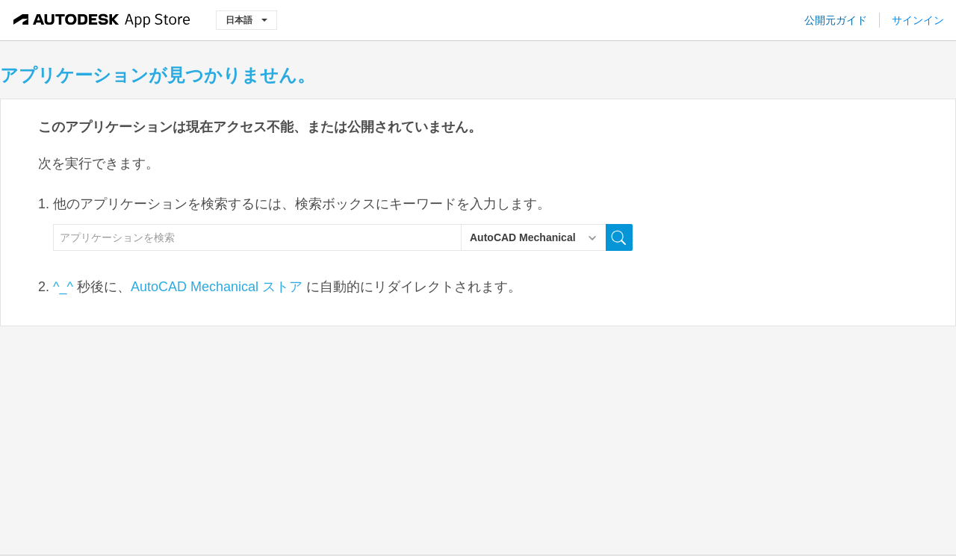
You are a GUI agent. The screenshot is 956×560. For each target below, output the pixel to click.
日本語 (246, 20)
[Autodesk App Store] (102, 20)
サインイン (918, 20)
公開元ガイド (836, 20)
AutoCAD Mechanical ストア (217, 287)
